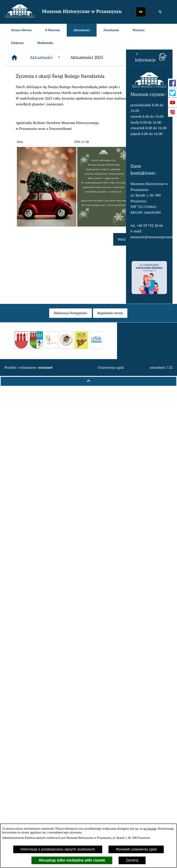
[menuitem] (21, 30)
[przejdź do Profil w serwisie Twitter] (173, 93)
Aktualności (88, 57)
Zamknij (132, 860)
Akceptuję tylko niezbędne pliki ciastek (72, 860)
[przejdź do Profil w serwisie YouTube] (173, 103)
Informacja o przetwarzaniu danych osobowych (58, 849)
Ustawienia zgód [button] (111, 367)
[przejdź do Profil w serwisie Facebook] (173, 83)
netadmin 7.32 (161, 367)
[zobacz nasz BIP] (150, 12)
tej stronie (150, 829)
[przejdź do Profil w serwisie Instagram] (173, 112)
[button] (141, 12)
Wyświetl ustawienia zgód (136, 849)
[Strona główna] (57, 58)
